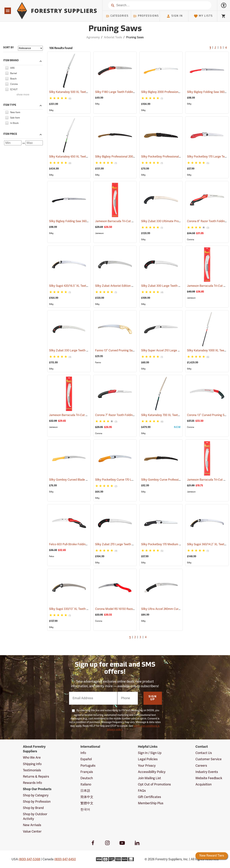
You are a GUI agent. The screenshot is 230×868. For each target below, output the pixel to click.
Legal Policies (148, 759)
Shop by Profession (37, 802)
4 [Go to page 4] (226, 48)
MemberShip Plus (151, 803)
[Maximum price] (34, 143)
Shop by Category (36, 795)
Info (83, 753)
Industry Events (207, 772)
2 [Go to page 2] (215, 48)
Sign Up (153, 698)
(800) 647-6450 (65, 859)
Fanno (98, 362)
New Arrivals (32, 825)
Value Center (32, 831)
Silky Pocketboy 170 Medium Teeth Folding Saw (177, 544)
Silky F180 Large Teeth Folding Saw (123, 92)
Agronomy (93, 37)
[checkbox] (7, 67)
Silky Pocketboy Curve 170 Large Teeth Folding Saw (134, 480)
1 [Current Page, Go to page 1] (210, 48)
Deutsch (87, 778)
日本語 (85, 791)
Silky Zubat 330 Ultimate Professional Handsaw (177, 221)
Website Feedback (209, 778)
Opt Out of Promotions (154, 784)
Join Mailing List (149, 778)
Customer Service (209, 759)
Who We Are (32, 758)
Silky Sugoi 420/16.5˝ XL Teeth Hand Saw (80, 286)
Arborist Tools (113, 37)
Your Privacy (147, 766)
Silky (51, 110)
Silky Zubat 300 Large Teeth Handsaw (171, 286)
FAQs (142, 791)
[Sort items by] (30, 48)
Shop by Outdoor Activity (35, 816)
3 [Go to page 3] (221, 48)
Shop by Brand (33, 808)
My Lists (203, 16)
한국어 (85, 809)
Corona (191, 240)
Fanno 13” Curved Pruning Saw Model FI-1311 (129, 350)
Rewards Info (32, 783)
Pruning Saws (135, 37)
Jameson (99, 233)
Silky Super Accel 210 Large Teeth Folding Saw (176, 350)
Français (87, 772)
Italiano (86, 784)
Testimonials (32, 770)
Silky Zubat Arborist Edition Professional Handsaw (133, 286)
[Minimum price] (13, 143)
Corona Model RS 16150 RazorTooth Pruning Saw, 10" (134, 609)
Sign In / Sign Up (150, 753)
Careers (201, 766)
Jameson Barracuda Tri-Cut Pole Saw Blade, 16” (131, 221)
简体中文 (87, 797)
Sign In (174, 16)
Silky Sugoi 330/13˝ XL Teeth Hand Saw (79, 609)
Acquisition (203, 784)
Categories (117, 16)
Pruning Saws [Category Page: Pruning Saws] (115, 29)
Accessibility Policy (152, 772)
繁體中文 (87, 803)
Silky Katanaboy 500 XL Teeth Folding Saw (81, 92)
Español (86, 759)
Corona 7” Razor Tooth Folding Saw (123, 415)
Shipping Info (32, 764)
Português (88, 766)
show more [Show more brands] (23, 95)
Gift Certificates (149, 797)
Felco (52, 556)
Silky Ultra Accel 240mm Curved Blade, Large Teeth (180, 609)
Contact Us (204, 753)
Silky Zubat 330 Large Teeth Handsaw (79, 350)
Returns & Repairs (36, 777)
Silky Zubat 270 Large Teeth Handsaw (125, 544)
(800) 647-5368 (29, 859)
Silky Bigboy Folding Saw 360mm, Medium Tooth (85, 221)
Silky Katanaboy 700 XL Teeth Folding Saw (174, 415)
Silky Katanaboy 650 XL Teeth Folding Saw (82, 157)
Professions (146, 16)
